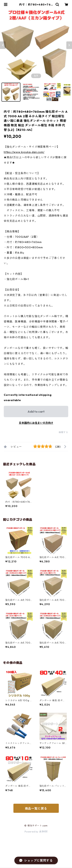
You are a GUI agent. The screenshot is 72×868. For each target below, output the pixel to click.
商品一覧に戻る (36, 808)
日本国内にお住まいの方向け (36, 423)
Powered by (36, 832)
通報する (63, 432)
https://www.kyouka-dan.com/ (24, 152)
